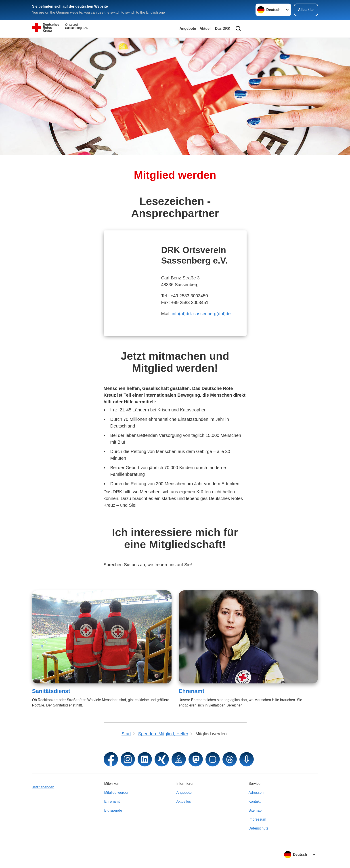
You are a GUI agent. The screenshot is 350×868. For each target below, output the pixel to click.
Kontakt (255, 801)
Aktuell (205, 29)
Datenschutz (259, 828)
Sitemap (255, 810)
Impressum (257, 819)
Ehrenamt (192, 691)
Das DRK (223, 29)
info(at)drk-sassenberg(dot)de (201, 314)
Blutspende (113, 810)
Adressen (256, 792)
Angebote (188, 29)
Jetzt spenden (43, 787)
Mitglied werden (117, 792)
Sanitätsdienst (51, 691)
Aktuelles (184, 801)
